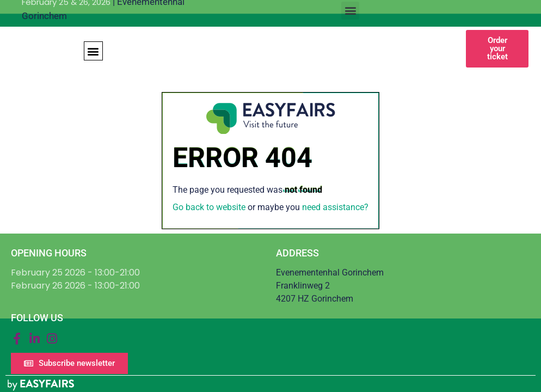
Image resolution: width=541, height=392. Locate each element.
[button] (350, 11)
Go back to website (209, 207)
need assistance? (335, 207)
